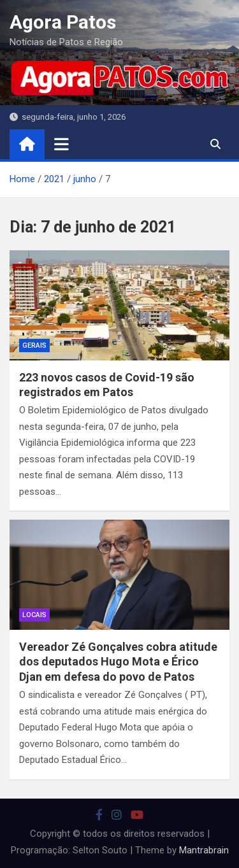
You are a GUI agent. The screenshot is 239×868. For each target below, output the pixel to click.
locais (34, 615)
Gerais (34, 345)
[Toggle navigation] (62, 144)
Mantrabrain (204, 850)
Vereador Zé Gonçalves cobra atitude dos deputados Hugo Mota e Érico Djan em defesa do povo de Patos (118, 662)
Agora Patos (63, 22)
